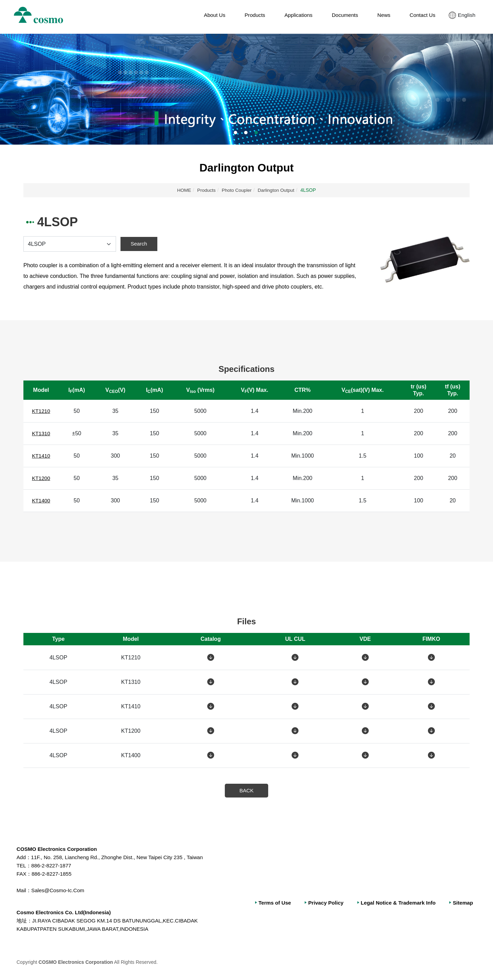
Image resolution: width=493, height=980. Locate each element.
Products (205, 190)
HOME (183, 190)
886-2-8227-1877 (45, 866)
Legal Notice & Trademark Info (395, 903)
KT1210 (42, 411)
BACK (246, 790)
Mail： (24, 891)
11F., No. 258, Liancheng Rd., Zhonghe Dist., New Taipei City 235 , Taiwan (115, 858)
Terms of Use (266, 903)
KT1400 (42, 501)
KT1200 (42, 478)
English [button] (463, 17)
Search (139, 244)
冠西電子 (44, 17)
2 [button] (246, 133)
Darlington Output (277, 190)
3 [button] (256, 133)
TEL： (24, 866)
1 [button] (235, 133)
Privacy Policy (319, 903)
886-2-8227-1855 (46, 874)
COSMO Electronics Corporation (59, 849)
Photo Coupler (237, 190)
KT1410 (42, 456)
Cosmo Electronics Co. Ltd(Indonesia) (66, 913)
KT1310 (42, 433)
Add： (24, 858)
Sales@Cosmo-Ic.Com (52, 891)
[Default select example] (69, 244)
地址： (25, 921)
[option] (246, 89)
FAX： (24, 874)
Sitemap (462, 903)
